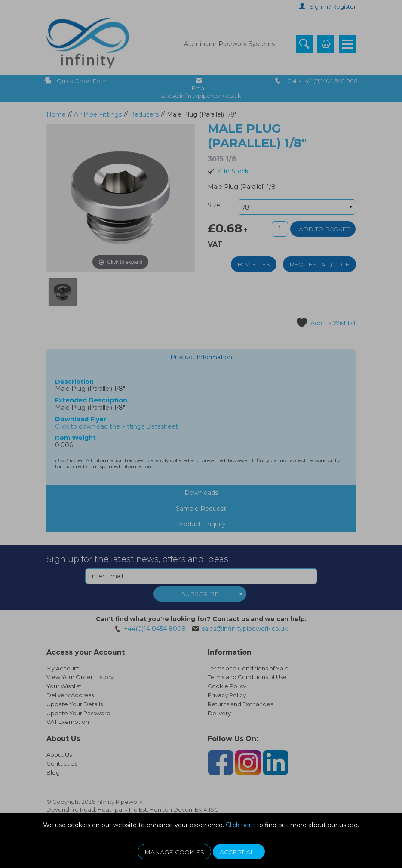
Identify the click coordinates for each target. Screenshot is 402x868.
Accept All (239, 852)
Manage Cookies (174, 852)
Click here (240, 825)
